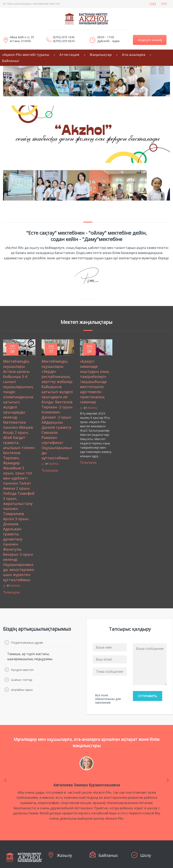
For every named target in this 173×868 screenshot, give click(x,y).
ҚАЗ (153, 4)
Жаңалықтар (101, 55)
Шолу (146, 855)
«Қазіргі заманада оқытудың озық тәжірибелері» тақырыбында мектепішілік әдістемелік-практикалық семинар (95, 382)
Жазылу (64, 855)
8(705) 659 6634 (64, 41)
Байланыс (108, 855)
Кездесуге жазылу (150, 40)
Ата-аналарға (134, 55)
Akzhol (15, 586)
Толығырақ (11, 592)
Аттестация (69, 55)
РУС (164, 4)
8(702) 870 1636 (64, 37)
